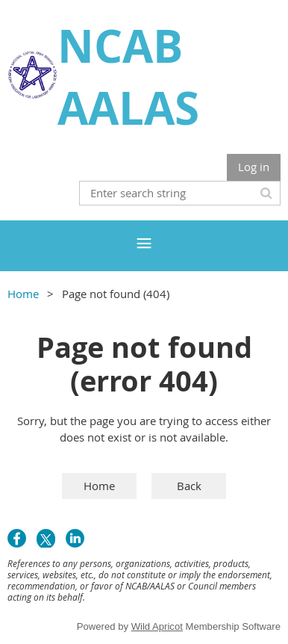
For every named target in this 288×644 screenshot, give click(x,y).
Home (23, 294)
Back (189, 486)
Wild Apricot (157, 626)
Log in (254, 167)
